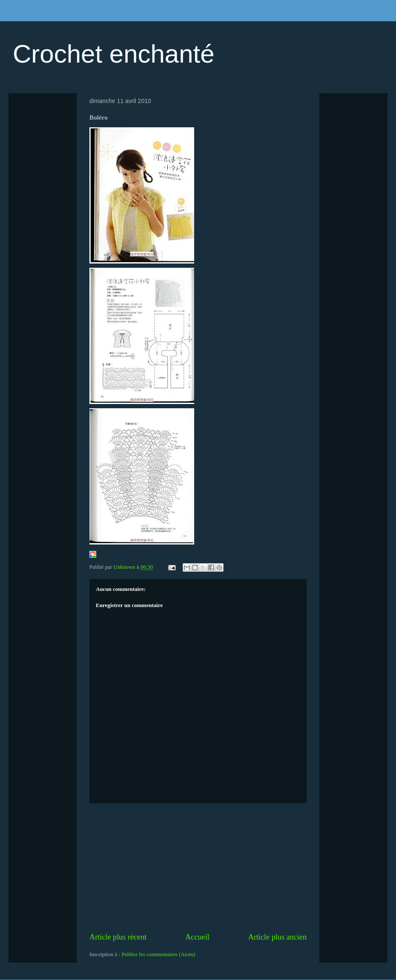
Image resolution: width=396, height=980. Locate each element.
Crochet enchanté (114, 54)
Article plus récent (118, 937)
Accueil (197, 937)
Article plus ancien (277, 937)
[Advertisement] (198, 868)
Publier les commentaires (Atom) (158, 954)
